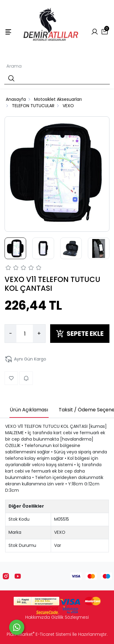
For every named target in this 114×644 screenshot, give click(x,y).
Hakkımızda (38, 617)
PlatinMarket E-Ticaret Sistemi (39, 634)
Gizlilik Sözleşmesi (70, 617)
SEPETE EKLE (80, 334)
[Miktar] (25, 334)
